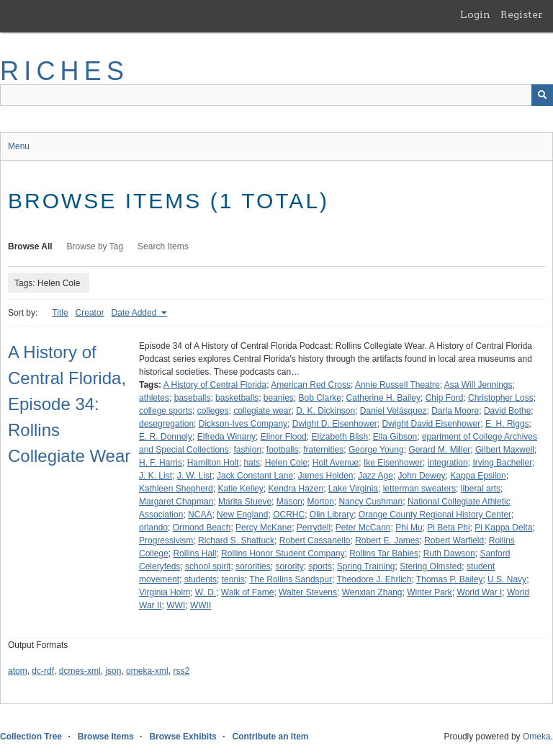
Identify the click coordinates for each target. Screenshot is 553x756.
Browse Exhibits (183, 737)
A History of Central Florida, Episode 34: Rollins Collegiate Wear (69, 404)
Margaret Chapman (176, 502)
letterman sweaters (419, 489)
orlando (153, 528)
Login (475, 14)
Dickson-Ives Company (243, 424)
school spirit (208, 566)
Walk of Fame (248, 592)
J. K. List (156, 476)
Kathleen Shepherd (176, 489)
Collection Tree (31, 737)
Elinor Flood (284, 437)
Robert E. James (387, 541)
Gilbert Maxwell (505, 450)
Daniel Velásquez (394, 411)
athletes (154, 398)
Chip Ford (445, 398)
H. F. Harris (161, 463)
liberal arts (481, 489)
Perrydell (314, 528)
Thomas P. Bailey (450, 579)
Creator (90, 313)
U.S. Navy (507, 579)
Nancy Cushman (371, 502)
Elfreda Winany (226, 437)
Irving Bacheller (502, 463)
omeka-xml (147, 671)
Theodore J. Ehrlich (374, 579)
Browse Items (106, 737)
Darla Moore (455, 411)
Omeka (537, 737)
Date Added (135, 313)
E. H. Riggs (507, 424)
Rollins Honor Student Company (283, 553)
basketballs (237, 398)
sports (320, 566)
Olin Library (332, 515)
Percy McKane (264, 528)
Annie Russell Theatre (397, 385)
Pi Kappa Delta (503, 528)
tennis (233, 579)
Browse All (30, 246)
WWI (176, 605)
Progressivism (166, 541)
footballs (283, 450)
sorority (289, 566)
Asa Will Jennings (478, 385)
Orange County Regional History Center (435, 515)
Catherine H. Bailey (383, 398)
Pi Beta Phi (448, 528)
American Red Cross (311, 385)
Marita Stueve (245, 502)
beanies (279, 398)
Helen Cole (286, 463)
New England (242, 515)
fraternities (323, 450)
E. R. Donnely (166, 437)
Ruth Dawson (449, 553)
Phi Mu (409, 528)
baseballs (193, 398)
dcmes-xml (80, 671)
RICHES (64, 71)
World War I (480, 592)
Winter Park (430, 592)
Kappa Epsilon (478, 476)
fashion (247, 450)
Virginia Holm (165, 592)
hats (252, 463)
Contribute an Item (270, 737)
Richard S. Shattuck (236, 541)
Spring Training (366, 566)
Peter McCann (363, 528)
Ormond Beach (202, 528)
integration (448, 463)
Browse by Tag (95, 246)
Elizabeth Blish (340, 437)
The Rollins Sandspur (291, 579)
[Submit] (542, 95)
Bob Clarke (320, 398)
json (113, 671)
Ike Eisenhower (393, 463)
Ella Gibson (395, 437)
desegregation (166, 424)
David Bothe (507, 411)
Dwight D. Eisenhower (335, 424)
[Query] (276, 95)
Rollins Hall (194, 553)
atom (18, 671)
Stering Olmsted (431, 566)
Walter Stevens (308, 592)
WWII (201, 605)
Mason (289, 502)
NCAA (200, 515)
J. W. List (195, 476)
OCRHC (289, 515)
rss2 (181, 671)
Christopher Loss (501, 398)
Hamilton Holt (213, 463)
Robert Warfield (454, 541)
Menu (19, 146)
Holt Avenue (336, 463)
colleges (213, 411)
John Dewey (422, 476)
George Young (376, 450)
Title (60, 313)
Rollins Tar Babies (384, 553)
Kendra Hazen (296, 489)
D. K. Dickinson (325, 411)
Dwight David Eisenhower (432, 424)
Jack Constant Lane (255, 476)
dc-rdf (43, 671)
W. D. (206, 592)
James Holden (326, 476)
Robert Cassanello (315, 541)
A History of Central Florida (215, 385)
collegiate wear (262, 411)
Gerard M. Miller (439, 450)
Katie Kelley (240, 489)
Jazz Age (376, 476)
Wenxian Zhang (372, 592)
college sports (166, 411)
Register (522, 14)
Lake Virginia (353, 489)
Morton (320, 502)
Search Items (163, 246)
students (201, 579)
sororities (253, 566)
